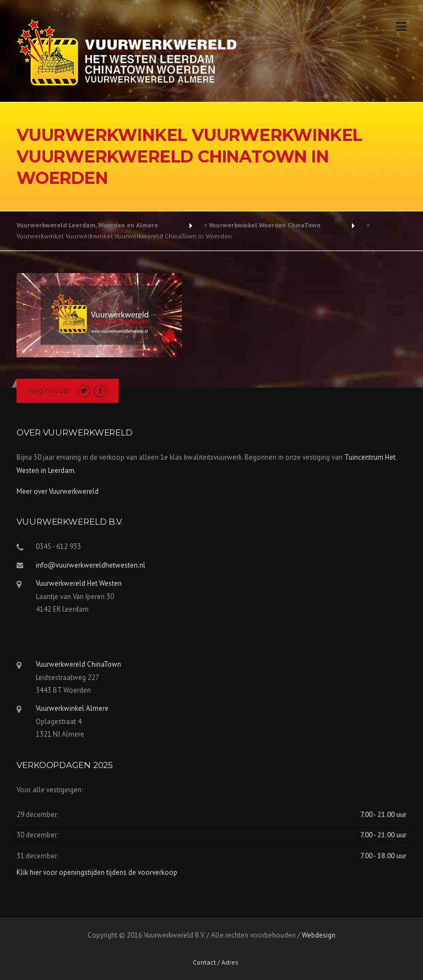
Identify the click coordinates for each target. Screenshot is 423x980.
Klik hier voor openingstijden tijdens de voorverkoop (97, 872)
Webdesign (319, 935)
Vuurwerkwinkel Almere (72, 708)
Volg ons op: (49, 390)
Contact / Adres (216, 962)
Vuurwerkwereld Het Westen (79, 583)
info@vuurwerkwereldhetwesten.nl (91, 565)
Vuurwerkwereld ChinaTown (78, 664)
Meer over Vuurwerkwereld (58, 491)
